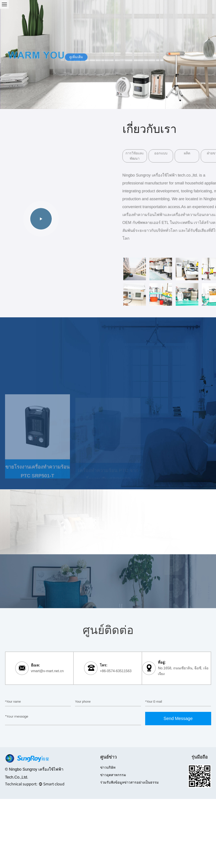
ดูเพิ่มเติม (76, 57)
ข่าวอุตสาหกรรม (113, 775)
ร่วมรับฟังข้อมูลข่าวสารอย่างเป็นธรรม (129, 782)
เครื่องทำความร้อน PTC (45, 361)
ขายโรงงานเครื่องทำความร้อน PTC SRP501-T (37, 475)
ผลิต (201, 153)
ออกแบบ (175, 153)
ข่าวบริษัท (108, 767)
